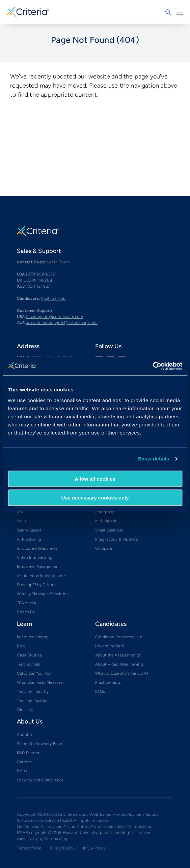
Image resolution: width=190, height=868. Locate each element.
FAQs (100, 692)
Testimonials (29, 664)
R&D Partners (29, 753)
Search (168, 12)
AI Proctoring (29, 539)
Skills (22, 521)
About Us (26, 735)
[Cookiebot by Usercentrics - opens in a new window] (153, 366)
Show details (154, 459)
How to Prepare (110, 646)
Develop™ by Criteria (37, 585)
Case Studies (29, 655)
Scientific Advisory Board (40, 744)
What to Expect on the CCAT (122, 673)
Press (22, 771)
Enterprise (105, 512)
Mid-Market (106, 521)
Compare (104, 548)
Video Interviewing (35, 557)
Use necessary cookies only (95, 498)
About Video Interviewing (119, 664)
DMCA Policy (93, 848)
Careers (24, 762)
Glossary (25, 710)
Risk (21, 512)
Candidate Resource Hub (119, 637)
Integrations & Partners (117, 539)
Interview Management (38, 567)
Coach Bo (26, 612)
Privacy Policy (61, 848)
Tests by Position (33, 701)
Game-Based (29, 530)
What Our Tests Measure (40, 682)
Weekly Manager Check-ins (43, 594)
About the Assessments (118, 655)
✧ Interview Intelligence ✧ (42, 576)
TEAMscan (26, 603)
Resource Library (33, 637)
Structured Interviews (37, 548)
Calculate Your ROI (34, 673)
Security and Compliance (40, 780)
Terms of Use (29, 848)
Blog (21, 646)
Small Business (109, 530)
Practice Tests (108, 682)
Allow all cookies (95, 479)
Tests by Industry (33, 692)
